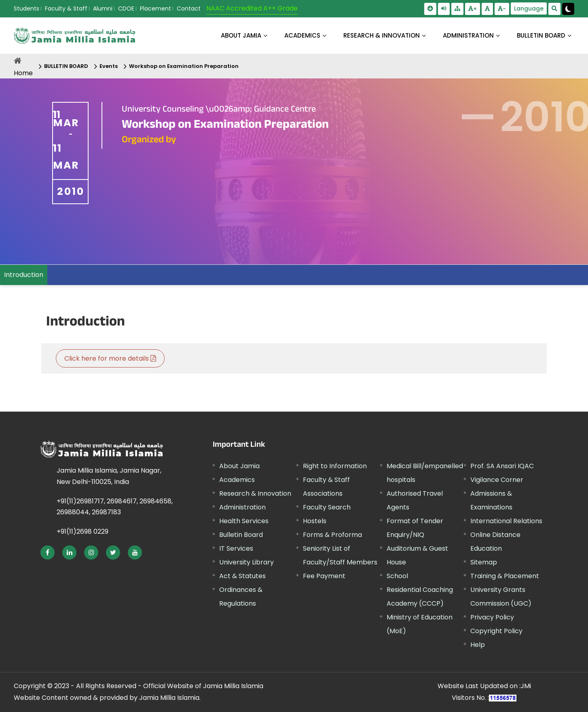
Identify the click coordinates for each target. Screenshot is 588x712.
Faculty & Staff (66, 8)
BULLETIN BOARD (541, 35)
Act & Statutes (242, 576)
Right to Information (335, 466)
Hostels (315, 521)
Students (26, 8)
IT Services (236, 548)
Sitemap (484, 562)
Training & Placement (505, 576)
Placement (155, 8)
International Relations (506, 521)
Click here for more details (110, 358)
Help (478, 645)
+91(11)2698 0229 (82, 531)
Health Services (244, 521)
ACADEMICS (302, 35)
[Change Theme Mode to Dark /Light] (568, 9)
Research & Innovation (255, 493)
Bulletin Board (241, 535)
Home (23, 73)
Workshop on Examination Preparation (184, 66)
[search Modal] (554, 9)
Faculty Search (327, 507)
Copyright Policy (496, 631)
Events (109, 66)
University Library (246, 562)
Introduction (24, 275)
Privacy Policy (492, 617)
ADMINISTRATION (468, 35)
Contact (189, 8)
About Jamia (241, 35)
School (397, 576)
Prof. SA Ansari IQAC (502, 466)
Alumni (103, 8)
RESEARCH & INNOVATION (382, 35)
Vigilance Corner (497, 480)
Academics (237, 480)
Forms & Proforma (332, 535)
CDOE (126, 8)
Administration (242, 507)
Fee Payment (324, 576)
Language (529, 8)
